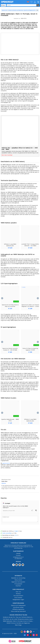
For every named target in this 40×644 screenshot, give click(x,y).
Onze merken (18, 598)
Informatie (18, 576)
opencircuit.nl (6, 463)
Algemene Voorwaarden (18, 582)
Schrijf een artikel (18, 607)
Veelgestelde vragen (18, 600)
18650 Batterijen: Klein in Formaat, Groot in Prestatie (18, 621)
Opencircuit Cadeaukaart (18, 605)
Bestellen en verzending (18, 578)
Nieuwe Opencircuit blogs (18, 615)
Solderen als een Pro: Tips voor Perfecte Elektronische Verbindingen (18, 617)
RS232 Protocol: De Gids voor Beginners (18, 623)
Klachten (18, 586)
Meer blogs (18, 625)
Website (4, 483)
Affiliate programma (18, 609)
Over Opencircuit (18, 589)
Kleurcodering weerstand (18, 611)
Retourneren (18, 580)
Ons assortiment (18, 596)
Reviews (18, 594)
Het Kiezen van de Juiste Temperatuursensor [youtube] (18, 619)
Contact (18, 555)
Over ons (18, 592)
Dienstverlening (18, 603)
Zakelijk (18, 553)
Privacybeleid (18, 584)
